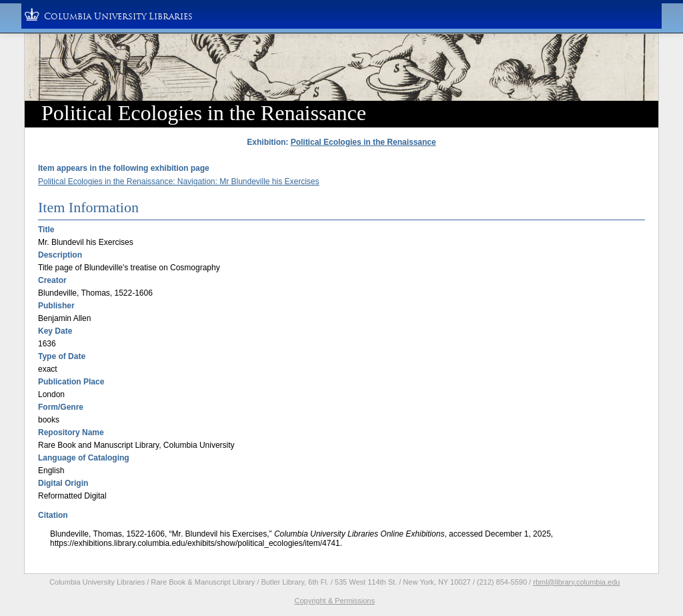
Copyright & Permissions (335, 601)
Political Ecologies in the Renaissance (364, 142)
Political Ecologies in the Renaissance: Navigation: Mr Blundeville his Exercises (179, 182)
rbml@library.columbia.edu (576, 582)
